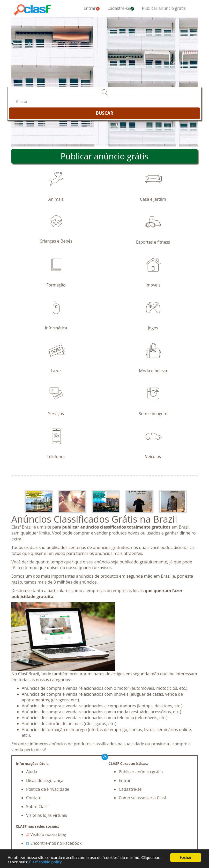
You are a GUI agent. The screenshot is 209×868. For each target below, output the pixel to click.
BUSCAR (104, 113)
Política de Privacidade (48, 789)
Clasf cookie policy (46, 863)
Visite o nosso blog (46, 834)
